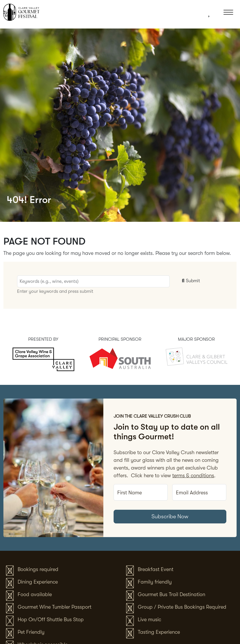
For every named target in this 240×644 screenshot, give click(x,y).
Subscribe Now (170, 516)
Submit (190, 281)
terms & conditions (193, 476)
